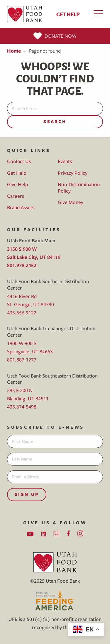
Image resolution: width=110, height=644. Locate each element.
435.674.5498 (22, 407)
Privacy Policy (73, 173)
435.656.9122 (22, 313)
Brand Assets (21, 207)
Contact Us (19, 161)
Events (65, 161)
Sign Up (27, 494)
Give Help (17, 184)
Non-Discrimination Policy (79, 187)
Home (14, 51)
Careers (16, 196)
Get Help (68, 14)
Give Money (71, 202)
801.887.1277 (22, 360)
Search (55, 121)
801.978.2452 (22, 265)
